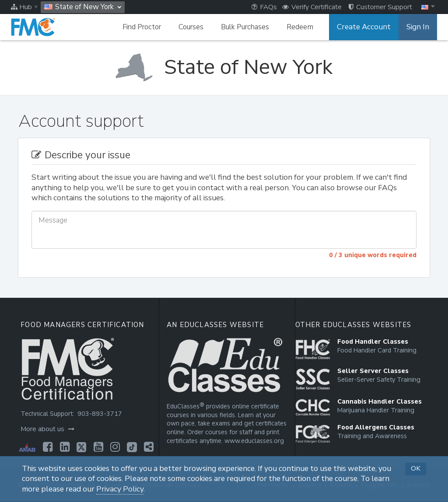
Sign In (418, 27)
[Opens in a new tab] (47, 447)
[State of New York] (224, 67)
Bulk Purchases (250, 27)
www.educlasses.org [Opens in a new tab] (253, 441)
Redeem (305, 27)
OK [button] (416, 468)
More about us (47, 429)
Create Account (367, 27)
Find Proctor (147, 27)
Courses (196, 27)
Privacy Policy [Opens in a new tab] (120, 489)
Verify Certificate (312, 7)
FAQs (264, 7)
